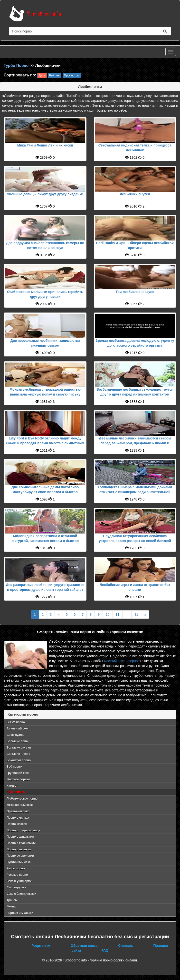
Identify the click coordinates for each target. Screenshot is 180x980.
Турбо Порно (16, 66)
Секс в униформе (19, 881)
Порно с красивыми (21, 843)
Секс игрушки (16, 887)
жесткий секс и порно (121, 661)
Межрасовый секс (20, 805)
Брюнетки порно (19, 760)
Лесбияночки (16, 792)
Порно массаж (17, 824)
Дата (42, 75)
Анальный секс (18, 729)
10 (108, 615)
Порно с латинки (19, 849)
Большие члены (18, 754)
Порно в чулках (18, 818)
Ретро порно (16, 868)
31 (136, 615)
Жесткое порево (18, 779)
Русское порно (17, 875)
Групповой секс (18, 773)
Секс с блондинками (21, 894)
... (127, 615)
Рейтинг (55, 75)
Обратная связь (84, 946)
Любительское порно (22, 799)
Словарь (126, 946)
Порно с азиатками (20, 837)
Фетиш (11, 907)
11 (118, 615)
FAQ (105, 950)
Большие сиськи (19, 748)
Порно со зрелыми (20, 856)
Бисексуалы (15, 735)
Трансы (12, 900)
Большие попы (18, 741)
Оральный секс (18, 811)
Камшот (12, 786)
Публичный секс (19, 862)
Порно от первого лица (23, 830)
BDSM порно (16, 722)
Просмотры (72, 75)
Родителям (41, 946)
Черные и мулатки (20, 913)
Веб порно (14, 767)
